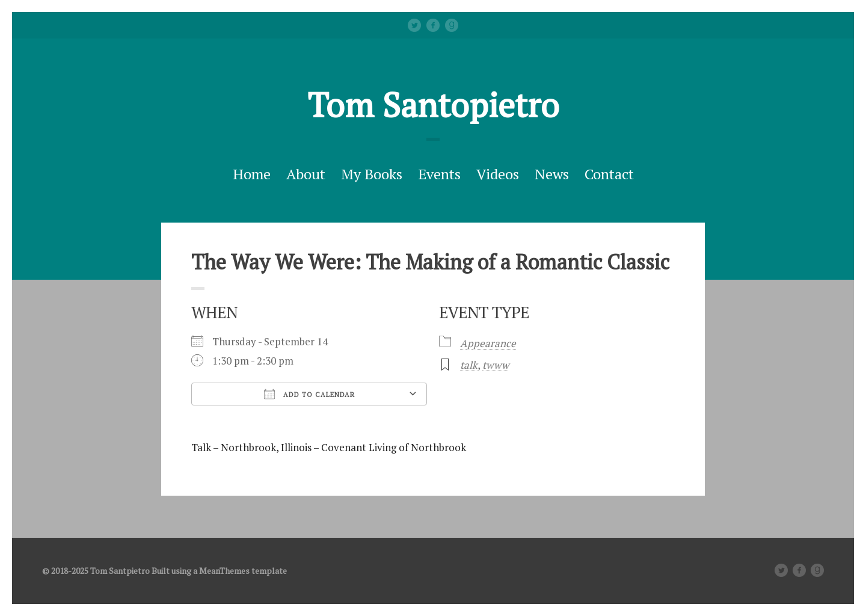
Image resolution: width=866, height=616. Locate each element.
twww (496, 365)
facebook (433, 25)
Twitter (414, 25)
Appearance (488, 343)
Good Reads (452, 25)
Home (252, 174)
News (552, 174)
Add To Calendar (309, 394)
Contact (609, 174)
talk (469, 365)
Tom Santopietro (433, 105)
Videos (498, 174)
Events (439, 174)
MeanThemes (224, 571)
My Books (372, 174)
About (306, 174)
